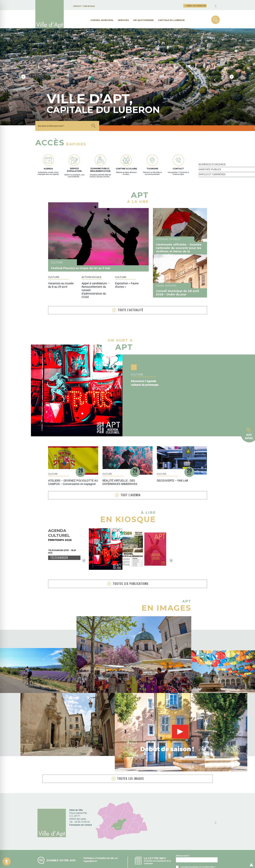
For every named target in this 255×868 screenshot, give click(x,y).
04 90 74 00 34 (82, 805)
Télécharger (59, 541)
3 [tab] (131, 100)
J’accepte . (198, 850)
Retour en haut (250, 861)
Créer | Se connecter (195, 6)
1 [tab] (124, 100)
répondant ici (90, 844)
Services (123, 20)
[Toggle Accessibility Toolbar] (7, 861)
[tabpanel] (105, 68)
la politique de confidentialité (202, 850)
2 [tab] (127, 100)
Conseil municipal (102, 20)
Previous (23, 68)
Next (232, 68)
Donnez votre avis (61, 843)
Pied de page (89, 6)
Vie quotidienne (143, 20)
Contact (77, 6)
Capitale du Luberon (171, 20)
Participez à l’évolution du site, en (101, 841)
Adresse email (183, 839)
